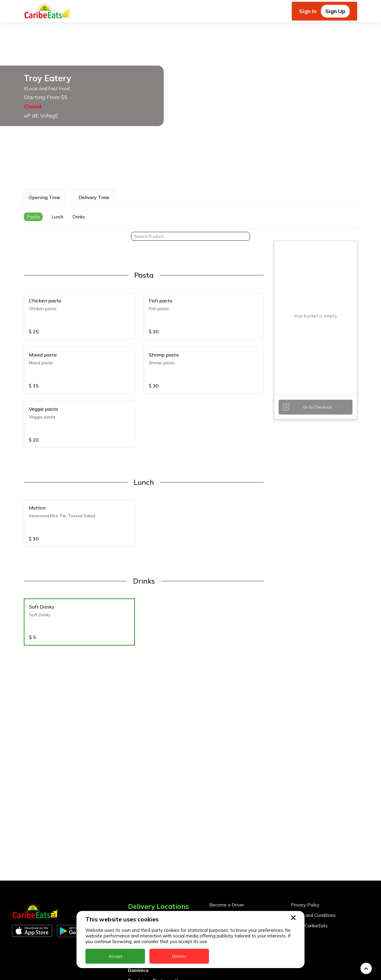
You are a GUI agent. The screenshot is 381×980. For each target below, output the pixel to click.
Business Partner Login (233, 879)
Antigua (137, 882)
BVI (132, 892)
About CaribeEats (309, 879)
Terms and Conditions (313, 869)
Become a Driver (227, 858)
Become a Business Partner (238, 869)
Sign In (308, 11)
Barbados (139, 903)
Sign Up (335, 11)
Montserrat (141, 976)
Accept (115, 956)
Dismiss (179, 956)
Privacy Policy (305, 858)
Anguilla (137, 872)
